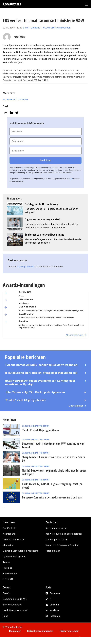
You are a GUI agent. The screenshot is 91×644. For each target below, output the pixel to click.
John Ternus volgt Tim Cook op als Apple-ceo (35, 392)
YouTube (54, 610)
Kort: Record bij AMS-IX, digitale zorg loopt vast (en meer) (52, 486)
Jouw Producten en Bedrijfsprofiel (64, 534)
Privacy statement (70, 631)
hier (71, 179)
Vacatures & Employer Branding (62, 545)
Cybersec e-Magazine (14, 557)
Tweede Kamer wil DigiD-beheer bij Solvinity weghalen (41, 365)
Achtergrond (33, 28)
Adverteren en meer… (56, 528)
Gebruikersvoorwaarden (40, 631)
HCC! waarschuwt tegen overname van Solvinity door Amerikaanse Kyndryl (40, 383)
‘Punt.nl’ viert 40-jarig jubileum (26, 400)
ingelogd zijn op (26, 267)
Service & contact (12, 605)
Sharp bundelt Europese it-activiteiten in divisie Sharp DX (54, 459)
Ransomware (10, 574)
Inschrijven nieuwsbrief (15, 610)
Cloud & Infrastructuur (57, 28)
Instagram (55, 616)
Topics (6, 562)
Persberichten (53, 551)
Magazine (8, 545)
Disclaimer (15, 631)
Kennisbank (9, 534)
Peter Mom (19, 37)
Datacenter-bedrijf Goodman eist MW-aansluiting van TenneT (53, 445)
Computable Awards (14, 540)
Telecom (23, 99)
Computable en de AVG (15, 599)
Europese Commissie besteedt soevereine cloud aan (52, 497)
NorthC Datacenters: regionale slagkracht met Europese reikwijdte (54, 472)
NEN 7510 (8, 579)
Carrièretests (10, 528)
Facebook (55, 593)
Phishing (8, 568)
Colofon (7, 593)
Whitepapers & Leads (57, 540)
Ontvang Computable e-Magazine (21, 551)
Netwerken (9, 99)
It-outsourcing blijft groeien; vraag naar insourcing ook (41, 373)
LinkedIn (54, 605)
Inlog (6, 616)
